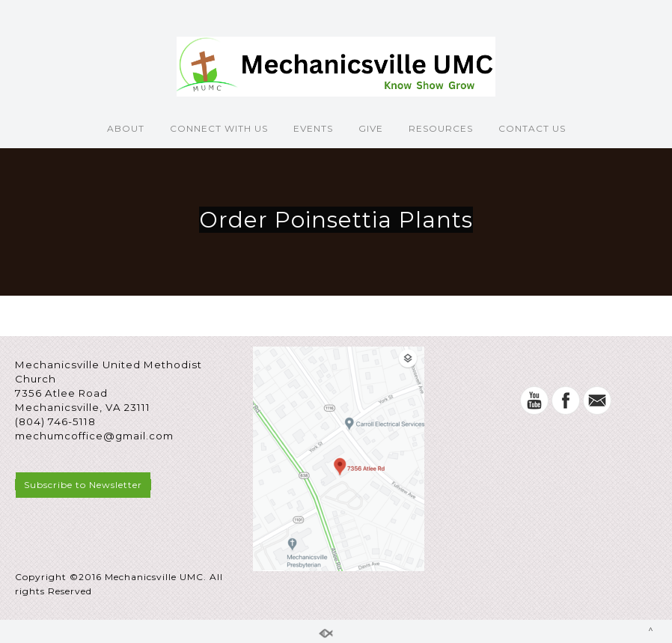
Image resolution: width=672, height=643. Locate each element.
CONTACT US (532, 128)
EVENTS (313, 128)
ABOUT (126, 128)
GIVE (371, 128)
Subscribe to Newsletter (83, 485)
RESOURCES (441, 128)
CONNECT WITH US (219, 128)
